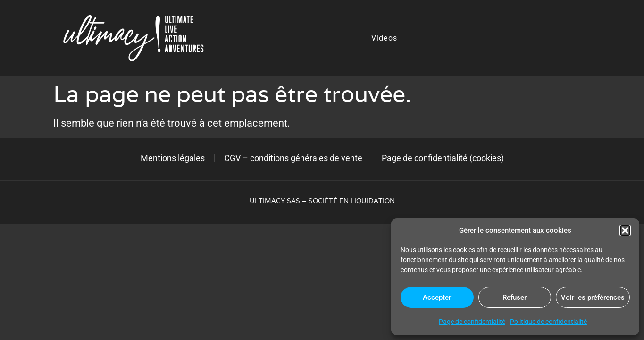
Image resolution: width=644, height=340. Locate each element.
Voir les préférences (593, 297)
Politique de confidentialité (548, 322)
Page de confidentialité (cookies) (443, 158)
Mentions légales (173, 158)
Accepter (437, 297)
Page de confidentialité (472, 322)
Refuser (514, 297)
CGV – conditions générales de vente (293, 158)
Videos (384, 38)
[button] (625, 230)
